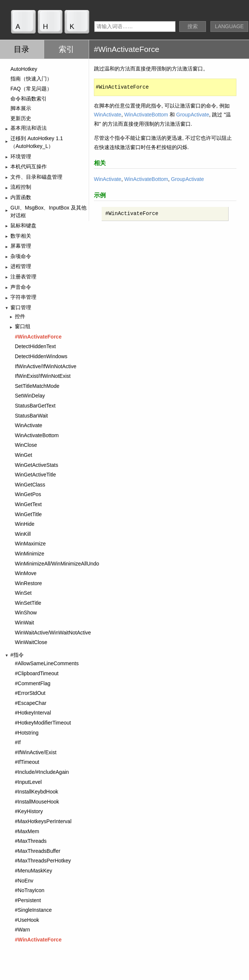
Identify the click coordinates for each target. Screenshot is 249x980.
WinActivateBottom (146, 115)
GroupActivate (193, 115)
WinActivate (108, 115)
